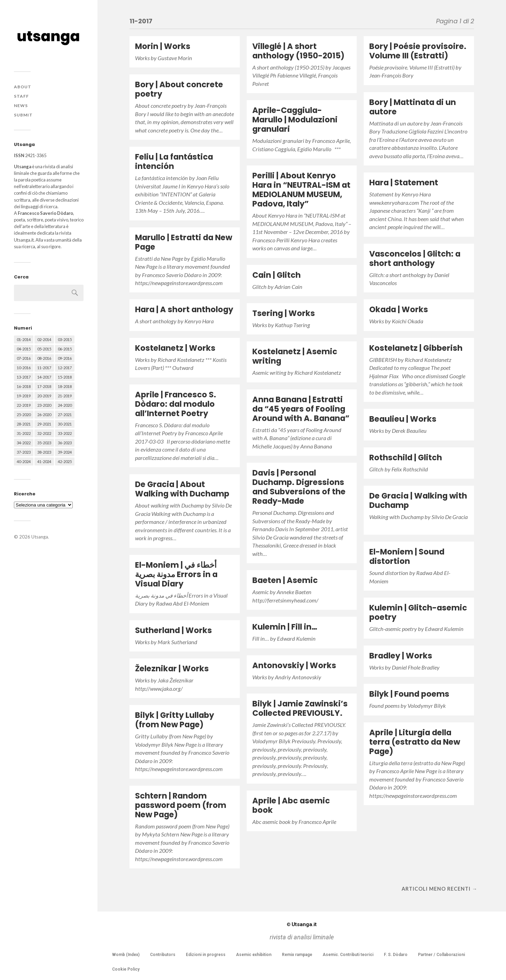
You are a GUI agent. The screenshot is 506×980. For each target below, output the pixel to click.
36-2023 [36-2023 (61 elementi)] (65, 443)
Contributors (163, 955)
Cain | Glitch (276, 275)
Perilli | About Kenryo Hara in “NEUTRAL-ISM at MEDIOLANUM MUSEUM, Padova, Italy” (301, 190)
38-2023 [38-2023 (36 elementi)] (44, 452)
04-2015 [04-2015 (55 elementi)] (24, 349)
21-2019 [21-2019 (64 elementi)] (65, 396)
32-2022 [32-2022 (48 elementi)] (44, 433)
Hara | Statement (404, 183)
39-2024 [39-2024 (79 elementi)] (65, 452)
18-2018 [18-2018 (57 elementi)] (65, 386)
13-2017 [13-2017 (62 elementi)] (24, 377)
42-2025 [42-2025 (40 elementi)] (65, 461)
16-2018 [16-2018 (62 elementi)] (24, 386)
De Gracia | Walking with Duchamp (418, 500)
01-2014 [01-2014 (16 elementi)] (24, 339)
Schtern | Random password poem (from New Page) (181, 805)
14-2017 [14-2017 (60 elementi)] (44, 377)
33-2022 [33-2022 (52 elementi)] (65, 433)
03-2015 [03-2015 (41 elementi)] (65, 339)
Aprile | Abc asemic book (291, 805)
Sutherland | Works (173, 630)
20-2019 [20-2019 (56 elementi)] (44, 396)
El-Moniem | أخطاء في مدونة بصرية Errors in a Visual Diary (176, 574)
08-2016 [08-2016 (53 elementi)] (44, 358)
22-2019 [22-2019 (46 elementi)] (24, 405)
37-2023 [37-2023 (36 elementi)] (24, 452)
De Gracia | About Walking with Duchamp (182, 489)
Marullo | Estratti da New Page (184, 242)
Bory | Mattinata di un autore (413, 107)
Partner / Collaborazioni (441, 955)
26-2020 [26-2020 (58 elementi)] (44, 415)
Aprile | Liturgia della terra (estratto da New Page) (415, 742)
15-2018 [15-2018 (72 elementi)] (65, 377)
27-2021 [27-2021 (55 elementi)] (65, 415)
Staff (21, 96)
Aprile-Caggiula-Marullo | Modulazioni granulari (295, 120)
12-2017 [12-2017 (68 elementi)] (65, 368)
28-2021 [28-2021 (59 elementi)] (24, 424)
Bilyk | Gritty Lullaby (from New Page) (175, 720)
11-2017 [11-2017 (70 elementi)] (44, 368)
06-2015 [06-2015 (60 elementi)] (65, 349)
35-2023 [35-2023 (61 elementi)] (44, 443)
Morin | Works (163, 46)
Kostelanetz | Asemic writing (295, 356)
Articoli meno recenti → (439, 889)
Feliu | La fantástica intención (174, 161)
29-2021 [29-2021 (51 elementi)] (44, 424)
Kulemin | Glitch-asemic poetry (418, 612)
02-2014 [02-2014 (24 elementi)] (44, 339)
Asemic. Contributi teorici (348, 955)
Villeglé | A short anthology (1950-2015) (298, 51)
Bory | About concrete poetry (179, 89)
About (23, 87)
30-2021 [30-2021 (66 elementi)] (65, 424)
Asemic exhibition (254, 955)
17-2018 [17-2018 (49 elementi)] (44, 386)
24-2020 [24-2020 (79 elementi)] (65, 405)
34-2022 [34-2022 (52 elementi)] (24, 443)
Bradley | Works (401, 656)
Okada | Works (399, 309)
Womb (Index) (126, 955)
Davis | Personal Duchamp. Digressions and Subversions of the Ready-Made (299, 487)
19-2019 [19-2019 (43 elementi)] (24, 396)
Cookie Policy (126, 969)
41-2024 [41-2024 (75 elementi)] (44, 461)
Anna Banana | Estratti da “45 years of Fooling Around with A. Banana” (301, 409)
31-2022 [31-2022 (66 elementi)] (24, 433)
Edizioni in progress (206, 955)
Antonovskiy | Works (294, 665)
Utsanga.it (302, 924)
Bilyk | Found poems (409, 694)
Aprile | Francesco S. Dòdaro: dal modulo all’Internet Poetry (176, 404)
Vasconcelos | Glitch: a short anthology (415, 258)
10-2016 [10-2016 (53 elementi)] (24, 368)
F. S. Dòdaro (396, 955)
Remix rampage (297, 955)
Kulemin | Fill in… (285, 627)
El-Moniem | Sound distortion (407, 556)
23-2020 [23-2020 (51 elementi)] (44, 405)
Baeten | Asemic (285, 580)
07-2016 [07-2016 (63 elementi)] (24, 358)
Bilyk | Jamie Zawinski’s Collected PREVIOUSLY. (300, 708)
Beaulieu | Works (403, 419)
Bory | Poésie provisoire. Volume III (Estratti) (418, 51)
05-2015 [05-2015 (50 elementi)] (44, 349)
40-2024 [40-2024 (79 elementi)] (24, 461)
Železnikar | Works (172, 669)
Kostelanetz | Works (175, 348)
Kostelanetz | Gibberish (416, 348)
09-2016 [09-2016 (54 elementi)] (65, 358)
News (21, 106)
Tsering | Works (284, 313)
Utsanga (40, 537)
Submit (23, 115)
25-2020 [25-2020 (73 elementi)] (24, 415)
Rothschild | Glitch (406, 457)
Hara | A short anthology (184, 309)
